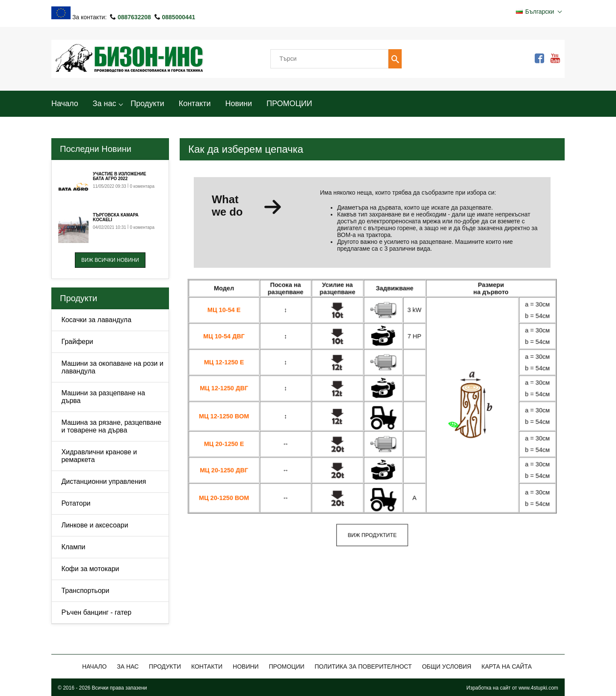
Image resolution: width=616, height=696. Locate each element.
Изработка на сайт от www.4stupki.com (512, 688)
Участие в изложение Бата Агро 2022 (120, 176)
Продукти (147, 104)
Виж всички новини (110, 260)
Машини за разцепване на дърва (103, 397)
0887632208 (135, 17)
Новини (238, 104)
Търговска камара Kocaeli (116, 217)
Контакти (195, 104)
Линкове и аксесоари (95, 525)
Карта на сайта (507, 666)
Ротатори (76, 503)
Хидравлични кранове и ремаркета (99, 456)
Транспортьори (85, 591)
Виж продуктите (372, 535)
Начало (65, 104)
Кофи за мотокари (90, 569)
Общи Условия (446, 666)
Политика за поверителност (363, 666)
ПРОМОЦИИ (289, 104)
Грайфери (77, 342)
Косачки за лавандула (96, 320)
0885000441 (178, 17)
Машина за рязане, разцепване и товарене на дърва (111, 426)
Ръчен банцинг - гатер (96, 612)
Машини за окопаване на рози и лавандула (112, 367)
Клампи (73, 547)
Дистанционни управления (104, 481)
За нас (105, 104)
